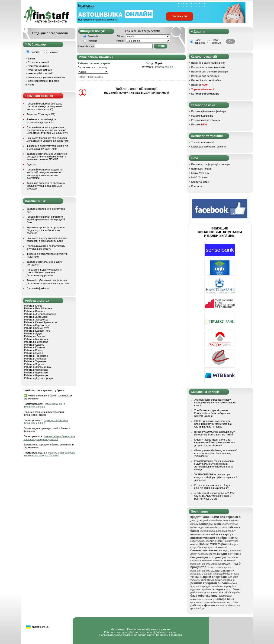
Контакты (176, 635)
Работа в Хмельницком (38, 367)
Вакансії (200, 85)
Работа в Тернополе (36, 356)
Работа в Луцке (33, 333)
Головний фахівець (38, 288)
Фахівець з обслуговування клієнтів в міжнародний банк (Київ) (48, 147)
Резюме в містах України (206, 120)
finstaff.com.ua (40, 627)
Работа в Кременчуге (37, 328)
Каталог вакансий (138, 629)
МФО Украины (200, 177)
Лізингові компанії (38, 66)
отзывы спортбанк (227, 602)
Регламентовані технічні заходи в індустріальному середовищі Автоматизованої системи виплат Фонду (214, 465)
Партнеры (162, 635)
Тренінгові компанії (203, 142)
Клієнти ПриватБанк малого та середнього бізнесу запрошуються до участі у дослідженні (215, 442)
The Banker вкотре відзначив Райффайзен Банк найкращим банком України (212, 413)
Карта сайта (147, 635)
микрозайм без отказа (226, 574)
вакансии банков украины (206, 564)
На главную (118, 629)
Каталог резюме (161, 629)
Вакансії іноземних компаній (208, 67)
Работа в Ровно (33, 350)
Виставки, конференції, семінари (211, 164)
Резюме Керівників (202, 116)
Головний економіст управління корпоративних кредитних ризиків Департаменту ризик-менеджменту (47, 130)
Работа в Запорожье (36, 320)
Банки (31, 59)
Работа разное (164, 67)
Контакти (197, 186)
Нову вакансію (200, 41)
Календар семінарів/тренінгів (209, 147)
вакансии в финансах (203, 599)
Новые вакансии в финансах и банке (45, 405)
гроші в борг (198, 608)
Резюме (93, 41)
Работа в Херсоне (35, 364)
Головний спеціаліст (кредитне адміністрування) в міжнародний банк (46, 219)
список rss (210, 554)
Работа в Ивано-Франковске (41, 322)
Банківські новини (202, 169)
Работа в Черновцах (36, 375)
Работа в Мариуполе (36, 339)
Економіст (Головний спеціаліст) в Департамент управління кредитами (48, 139)
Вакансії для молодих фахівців (210, 72)
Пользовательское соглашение (118, 635)
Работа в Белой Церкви (38, 308)
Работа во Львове (35, 336)
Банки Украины (200, 173)
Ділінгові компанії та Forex (43, 81)
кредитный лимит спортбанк (218, 580)
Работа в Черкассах (36, 370)
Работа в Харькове (35, 361)
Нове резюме (216, 41)
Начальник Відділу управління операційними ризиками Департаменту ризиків (45, 272)
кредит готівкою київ (216, 547)
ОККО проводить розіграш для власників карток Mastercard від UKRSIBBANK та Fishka (213, 424)
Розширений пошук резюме (143, 31)
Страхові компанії (38, 62)
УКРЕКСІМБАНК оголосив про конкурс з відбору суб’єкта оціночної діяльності (216, 477)
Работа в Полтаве (35, 347)
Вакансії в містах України (206, 80)
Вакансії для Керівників (205, 76)
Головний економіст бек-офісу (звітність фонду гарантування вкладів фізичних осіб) (45, 106)
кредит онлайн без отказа (211, 527)
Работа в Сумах (34, 353)
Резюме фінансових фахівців (209, 111)
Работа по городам (116, 632)
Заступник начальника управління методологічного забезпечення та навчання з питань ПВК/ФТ (47, 157)
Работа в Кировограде (37, 325)
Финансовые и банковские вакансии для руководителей (49, 438)
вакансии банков (200, 571)
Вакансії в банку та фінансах (208, 63)
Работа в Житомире (36, 317)
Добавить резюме (166, 632)
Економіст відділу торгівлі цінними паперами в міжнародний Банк (47, 239)
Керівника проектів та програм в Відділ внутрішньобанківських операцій (46, 186)
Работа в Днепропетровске (40, 314)
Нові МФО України (230, 592)
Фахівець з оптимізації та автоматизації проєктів (42, 121)
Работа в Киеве (33, 306)
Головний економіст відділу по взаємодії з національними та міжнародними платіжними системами (45, 174)
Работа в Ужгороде (35, 359)
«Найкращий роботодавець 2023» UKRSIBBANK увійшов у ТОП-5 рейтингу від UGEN (214, 496)
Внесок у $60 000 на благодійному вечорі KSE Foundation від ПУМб (215, 433)
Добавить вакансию (141, 632)
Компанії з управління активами (47, 77)
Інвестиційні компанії (40, 73)
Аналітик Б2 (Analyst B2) (41, 114)
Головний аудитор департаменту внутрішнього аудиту (46, 247)
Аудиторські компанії (40, 70)
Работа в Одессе (34, 345)
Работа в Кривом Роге (37, 331)
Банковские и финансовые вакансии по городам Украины (50, 454)
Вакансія (93, 36)
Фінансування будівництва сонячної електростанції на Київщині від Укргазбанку (216, 453)
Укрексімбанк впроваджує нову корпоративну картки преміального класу (215, 402)
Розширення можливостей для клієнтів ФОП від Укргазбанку (213, 487)
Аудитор (32, 164)
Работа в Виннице (35, 311)
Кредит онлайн (200, 182)
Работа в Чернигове (36, 373)
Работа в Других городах (39, 378)
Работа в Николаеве (36, 342)
